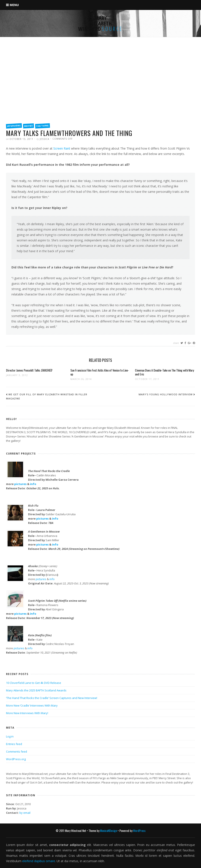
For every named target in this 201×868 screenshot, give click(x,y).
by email (25, 813)
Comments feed (17, 752)
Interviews (14, 126)
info (33, 484)
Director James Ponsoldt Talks (29, 370)
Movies (29, 126)
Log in (10, 736)
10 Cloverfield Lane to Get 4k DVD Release (34, 683)
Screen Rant (62, 148)
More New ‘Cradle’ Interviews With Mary (32, 705)
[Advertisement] (100, 88)
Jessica (44, 139)
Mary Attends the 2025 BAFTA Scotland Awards (36, 690)
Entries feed (14, 744)
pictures (20, 484)
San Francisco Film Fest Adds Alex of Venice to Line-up (100, 372)
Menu (14, 5)
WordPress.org (16, 759)
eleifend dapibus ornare (39, 861)
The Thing (43, 126)
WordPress (139, 831)
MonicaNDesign (108, 831)
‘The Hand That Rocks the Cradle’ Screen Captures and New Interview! (52, 698)
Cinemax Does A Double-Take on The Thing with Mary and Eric (164, 372)
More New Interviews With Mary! (27, 713)
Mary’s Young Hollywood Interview (166, 394)
